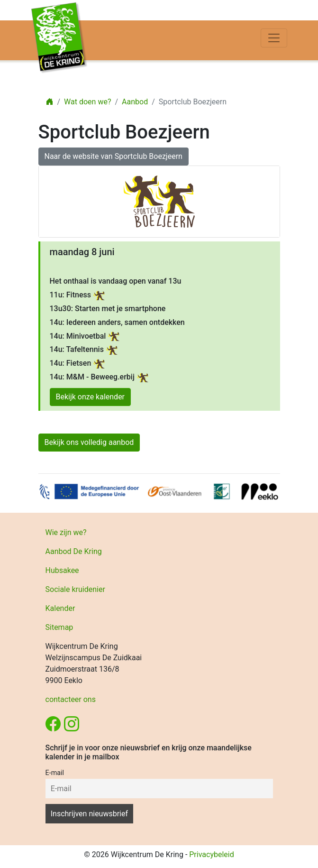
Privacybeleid (211, 854)
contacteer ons (71, 699)
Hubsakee (62, 570)
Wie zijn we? (66, 532)
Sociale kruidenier (75, 589)
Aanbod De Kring (74, 551)
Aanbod (135, 102)
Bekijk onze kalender (91, 397)
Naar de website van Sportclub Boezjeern (114, 156)
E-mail (55, 773)
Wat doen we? (87, 102)
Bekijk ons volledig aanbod (89, 442)
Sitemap (59, 627)
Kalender (60, 608)
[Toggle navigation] (274, 38)
